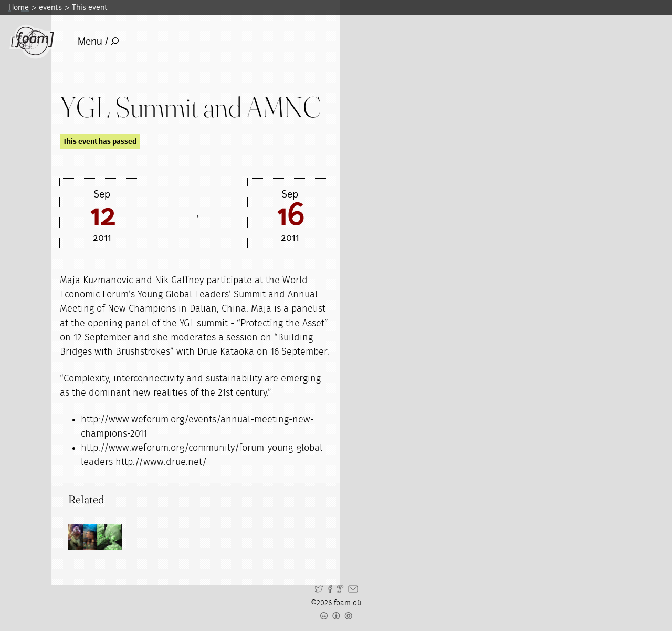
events (50, 7)
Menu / (98, 41)
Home (19, 7)
